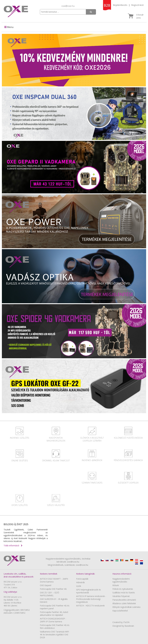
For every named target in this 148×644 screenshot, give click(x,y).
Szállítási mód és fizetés (124, 593)
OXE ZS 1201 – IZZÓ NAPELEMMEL (50, 594)
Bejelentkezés (120, 5)
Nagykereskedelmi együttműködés (121, 580)
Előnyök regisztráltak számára (126, 607)
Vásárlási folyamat (121, 596)
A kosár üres (140, 16)
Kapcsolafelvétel (120, 611)
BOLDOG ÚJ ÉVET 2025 (16, 524)
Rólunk (116, 585)
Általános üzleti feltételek (124, 603)
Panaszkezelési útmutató (124, 600)
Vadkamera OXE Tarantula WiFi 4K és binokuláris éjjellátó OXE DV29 (54, 635)
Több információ (13, 545)
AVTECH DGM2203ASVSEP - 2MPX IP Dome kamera (53, 620)
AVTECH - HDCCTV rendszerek (90, 606)
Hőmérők (80, 582)
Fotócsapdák (82, 579)
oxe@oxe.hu (68, 6)
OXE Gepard (46, 585)
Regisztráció (137, 5)
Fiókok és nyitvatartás (123, 589)
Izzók (79, 586)
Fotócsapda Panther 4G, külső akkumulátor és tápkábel (54, 614)
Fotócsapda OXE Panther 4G (53, 589)
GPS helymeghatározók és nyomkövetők (89, 591)
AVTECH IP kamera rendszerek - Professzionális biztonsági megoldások (91, 599)
